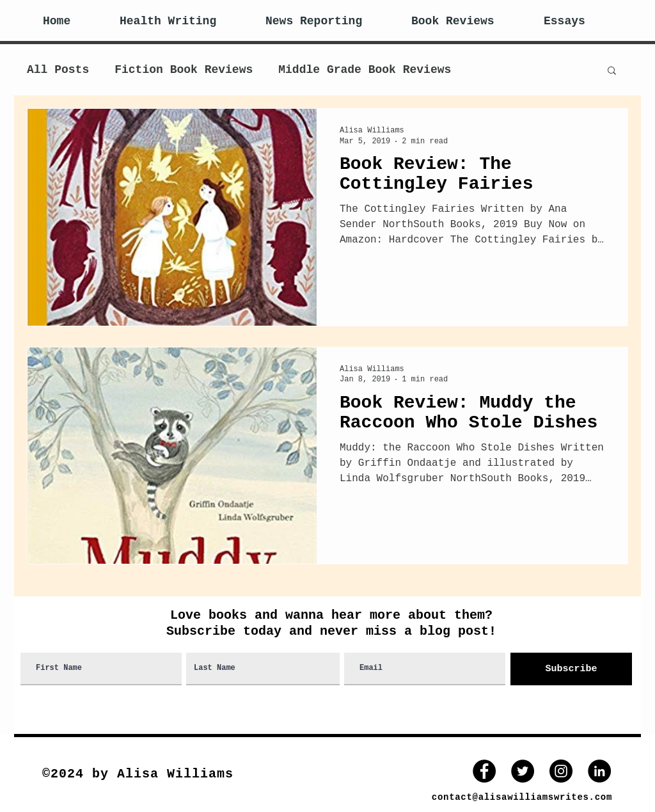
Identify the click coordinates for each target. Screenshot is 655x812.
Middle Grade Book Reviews (365, 70)
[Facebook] (484, 771)
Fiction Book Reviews (184, 70)
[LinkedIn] (599, 771)
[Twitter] (523, 771)
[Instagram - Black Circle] (561, 771)
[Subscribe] (571, 669)
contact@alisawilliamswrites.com (522, 797)
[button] (612, 71)
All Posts (58, 70)
